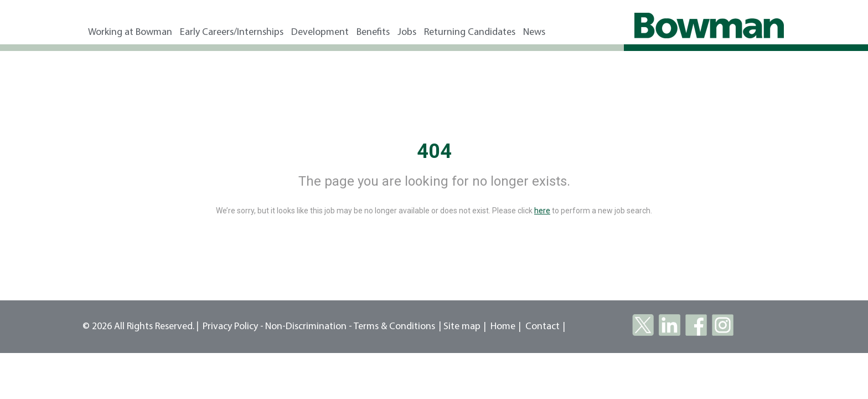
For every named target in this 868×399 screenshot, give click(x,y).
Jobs (407, 32)
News (534, 32)
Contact (542, 327)
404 (434, 151)
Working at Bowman (130, 32)
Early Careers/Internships (232, 32)
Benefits (373, 32)
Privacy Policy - (233, 327)
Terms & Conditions (394, 327)
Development (320, 32)
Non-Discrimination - (309, 327)
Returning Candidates (470, 32)
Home (503, 327)
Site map (462, 327)
